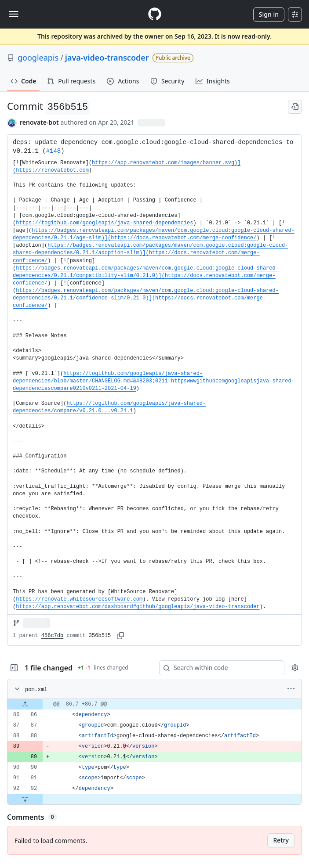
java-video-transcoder (107, 58)
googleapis (38, 58)
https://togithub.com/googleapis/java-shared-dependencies (104, 223)
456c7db (52, 636)
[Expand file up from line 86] (25, 704)
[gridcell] (154, 704)
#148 (54, 151)
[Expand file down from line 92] (25, 799)
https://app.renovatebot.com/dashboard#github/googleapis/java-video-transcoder (138, 607)
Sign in (269, 14)
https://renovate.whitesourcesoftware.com (79, 599)
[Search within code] (218, 668)
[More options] (291, 689)
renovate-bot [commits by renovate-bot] (39, 122)
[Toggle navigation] (14, 14)
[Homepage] (155, 14)
